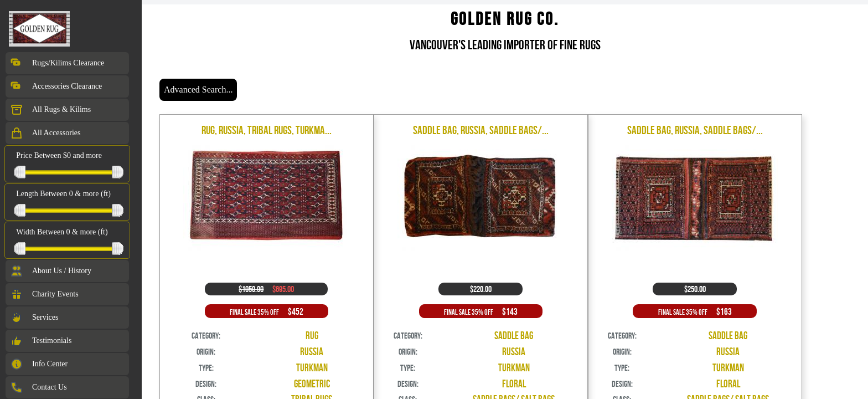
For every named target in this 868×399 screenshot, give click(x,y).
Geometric (312, 384)
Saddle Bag (514, 336)
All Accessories (45, 133)
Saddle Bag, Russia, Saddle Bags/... (481, 130)
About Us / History (51, 271)
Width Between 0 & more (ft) (62, 232)
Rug (312, 336)
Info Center (39, 364)
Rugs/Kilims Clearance (57, 63)
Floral (514, 384)
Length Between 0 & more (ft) (63, 194)
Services (34, 318)
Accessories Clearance (56, 86)
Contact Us (38, 387)
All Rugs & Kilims (50, 110)
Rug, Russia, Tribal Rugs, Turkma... (267, 130)
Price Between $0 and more (59, 155)
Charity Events (44, 294)
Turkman (312, 368)
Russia (312, 352)
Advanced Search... (198, 89)
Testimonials (41, 341)
